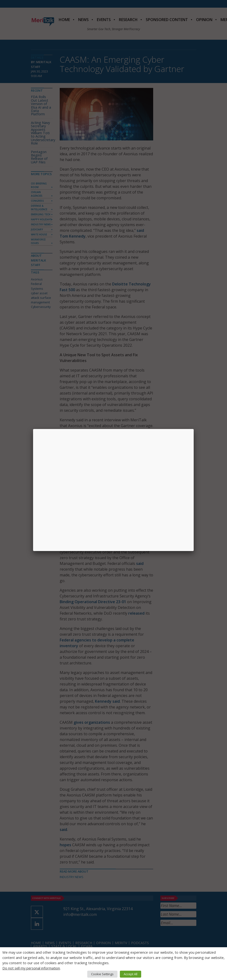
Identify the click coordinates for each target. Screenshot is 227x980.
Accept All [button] (131, 974)
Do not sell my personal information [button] (31, 968)
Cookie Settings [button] (102, 974)
